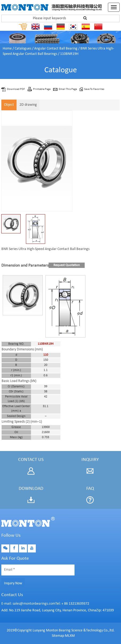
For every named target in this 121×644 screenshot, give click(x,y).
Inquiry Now (13, 583)
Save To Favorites (94, 89)
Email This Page (68, 89)
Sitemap (58, 636)
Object (9, 105)
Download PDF (16, 89)
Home (7, 49)
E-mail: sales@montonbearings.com (28, 604)
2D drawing (28, 105)
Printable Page (42, 89)
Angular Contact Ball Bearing (56, 49)
